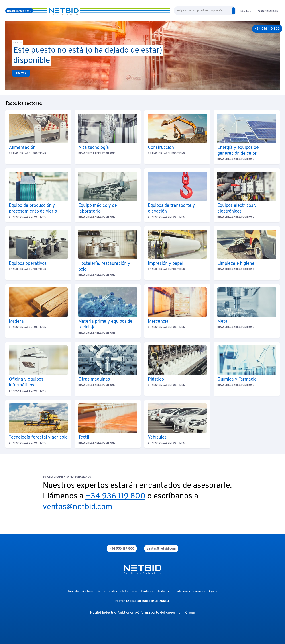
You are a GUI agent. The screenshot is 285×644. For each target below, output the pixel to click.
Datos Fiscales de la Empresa (117, 592)
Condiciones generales (189, 592)
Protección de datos (155, 592)
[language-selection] (246, 11)
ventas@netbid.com (77, 507)
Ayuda (213, 592)
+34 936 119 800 (115, 496)
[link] (21, 73)
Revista (73, 592)
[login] (268, 11)
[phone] (122, 548)
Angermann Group (180, 613)
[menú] (19, 11)
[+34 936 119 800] (267, 29)
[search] (233, 11)
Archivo (88, 592)
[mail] (161, 548)
